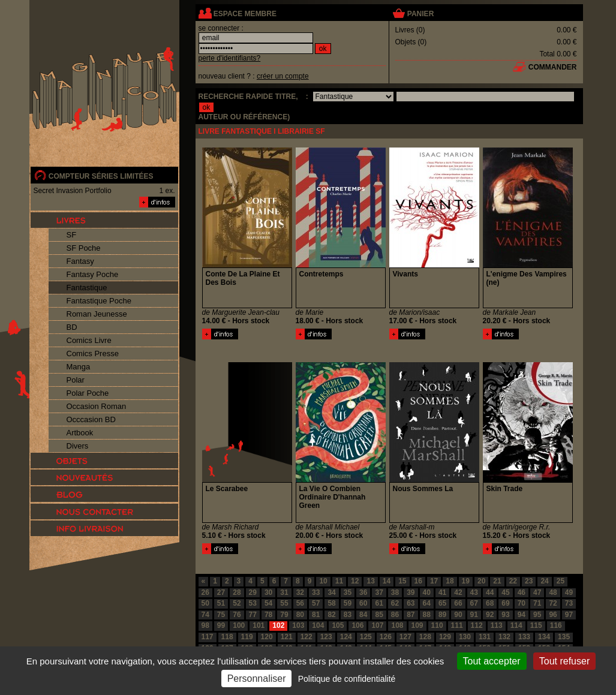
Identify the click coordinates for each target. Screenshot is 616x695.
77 (253, 615)
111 (457, 625)
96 (553, 615)
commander (553, 67)
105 (338, 625)
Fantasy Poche (93, 274)
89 (442, 615)
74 (205, 615)
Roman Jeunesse (97, 314)
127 (405, 637)
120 (267, 637)
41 (442, 592)
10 (323, 581)
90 (458, 615)
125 (366, 637)
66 (458, 603)
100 (239, 625)
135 (564, 637)
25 (561, 581)
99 (221, 625)
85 (379, 615)
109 (417, 625)
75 (221, 615)
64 (427, 603)
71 (537, 603)
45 (505, 592)
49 (569, 592)
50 (205, 603)
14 (387, 581)
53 (253, 603)
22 (513, 581)
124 (346, 637)
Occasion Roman (97, 406)
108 (397, 625)
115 (536, 625)
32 (300, 592)
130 (465, 637)
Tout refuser (564, 661)
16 (418, 581)
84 (363, 615)
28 (237, 592)
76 (237, 615)
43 (474, 592)
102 (278, 625)
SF (72, 235)
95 (537, 615)
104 (318, 625)
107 (377, 625)
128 (425, 637)
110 (437, 625)
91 (474, 615)
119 (247, 637)
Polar (76, 380)
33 (316, 592)
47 (537, 592)
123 (326, 637)
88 (427, 615)
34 (331, 592)
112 (477, 625)
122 (307, 637)
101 (259, 625)
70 (522, 603)
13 (370, 581)
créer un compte (283, 76)
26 (205, 592)
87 (411, 615)
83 (348, 615)
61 (379, 603)
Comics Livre (89, 340)
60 (363, 603)
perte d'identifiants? (230, 58)
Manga (79, 367)
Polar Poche (88, 393)
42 (458, 592)
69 (505, 603)
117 (208, 637)
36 (363, 592)
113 (497, 625)
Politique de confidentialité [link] (347, 679)
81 (316, 615)
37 (379, 592)
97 (569, 615)
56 (300, 603)
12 (355, 581)
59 (348, 603)
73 (569, 603)
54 (268, 603)
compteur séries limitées (101, 176)
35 (348, 592)
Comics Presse (93, 353)
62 (395, 603)
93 (505, 615)
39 (411, 592)
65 (442, 603)
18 (450, 581)
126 (386, 637)
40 (427, 592)
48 (553, 592)
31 (284, 592)
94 (522, 615)
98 (205, 625)
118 (227, 637)
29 (253, 592)
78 (268, 615)
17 (434, 581)
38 (395, 592)
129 (445, 637)
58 (331, 603)
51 (221, 603)
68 (490, 603)
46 (522, 592)
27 (221, 592)
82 (331, 615)
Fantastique (87, 288)
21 (497, 581)
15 (402, 581)
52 (237, 603)
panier (420, 14)
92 (490, 615)
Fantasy (80, 261)
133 (524, 637)
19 (466, 581)
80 (300, 615)
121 (287, 637)
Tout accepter (492, 661)
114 (516, 625)
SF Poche (84, 248)
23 (529, 581)
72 (553, 603)
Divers (78, 446)
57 (316, 603)
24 (544, 581)
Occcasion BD (91, 419)
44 (490, 592)
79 (284, 615)
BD (72, 327)
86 (395, 615)
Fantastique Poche (99, 301)
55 (284, 603)
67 (474, 603)
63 (411, 603)
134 (544, 637)
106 (357, 625)
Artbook (80, 433)
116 (556, 625)
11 (339, 581)
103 (298, 625)
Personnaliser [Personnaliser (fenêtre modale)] (257, 679)
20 (481, 581)
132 (504, 637)
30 (268, 592)
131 (485, 637)
